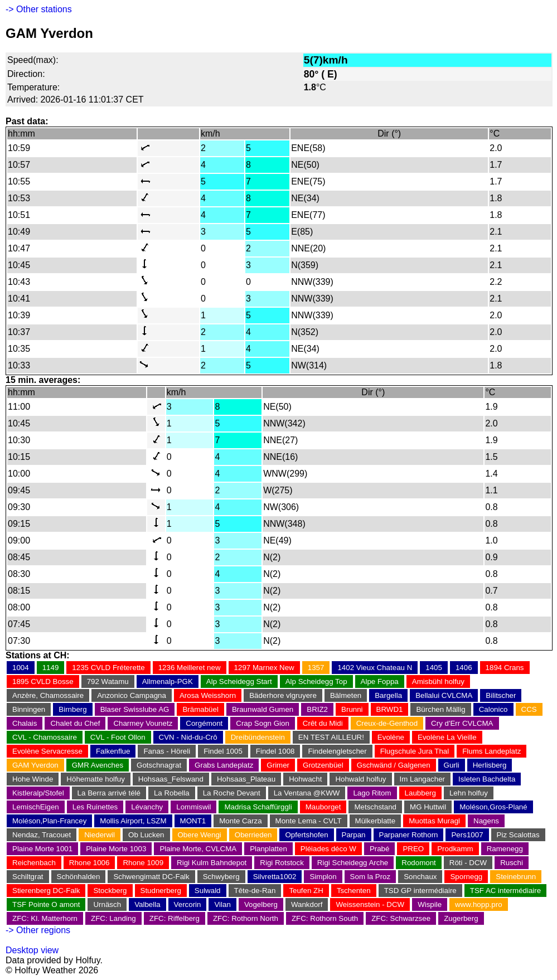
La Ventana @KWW (307, 793)
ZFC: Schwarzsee (401, 918)
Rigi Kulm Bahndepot (212, 863)
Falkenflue (113, 751)
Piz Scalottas (518, 835)
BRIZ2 (317, 709)
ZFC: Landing (113, 918)
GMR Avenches (98, 765)
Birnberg (72, 709)
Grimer (278, 765)
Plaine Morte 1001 (42, 849)
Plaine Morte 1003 (116, 849)
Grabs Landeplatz (224, 765)
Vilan (222, 904)
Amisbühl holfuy (438, 681)
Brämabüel (200, 709)
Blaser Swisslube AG (135, 709)
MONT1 (193, 821)
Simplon (323, 877)
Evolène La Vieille (447, 737)
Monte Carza (240, 821)
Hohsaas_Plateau (246, 779)
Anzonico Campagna (132, 695)
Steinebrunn (516, 877)
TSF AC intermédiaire (505, 891)
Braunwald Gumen (263, 709)
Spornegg (466, 877)
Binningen (29, 709)
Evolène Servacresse (47, 751)
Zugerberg (461, 918)
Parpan (354, 835)
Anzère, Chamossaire (48, 695)
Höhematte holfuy (95, 779)
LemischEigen (36, 807)
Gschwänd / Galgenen (394, 765)
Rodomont (419, 863)
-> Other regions (38, 930)
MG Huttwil (428, 807)
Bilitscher (501, 695)
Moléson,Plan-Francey (49, 821)
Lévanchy (147, 807)
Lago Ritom (372, 793)
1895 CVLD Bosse (43, 681)
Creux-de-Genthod (387, 723)
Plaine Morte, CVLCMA (198, 849)
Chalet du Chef (75, 723)
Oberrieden (253, 835)
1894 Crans (505, 668)
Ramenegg (505, 849)
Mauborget (323, 807)
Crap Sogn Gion (263, 723)
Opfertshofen (306, 835)
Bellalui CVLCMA (444, 695)
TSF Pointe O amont (46, 904)
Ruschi (512, 863)
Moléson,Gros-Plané (493, 807)
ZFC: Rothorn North (246, 918)
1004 (21, 668)
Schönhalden (79, 877)
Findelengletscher (337, 751)
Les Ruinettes (95, 807)
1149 (51, 668)
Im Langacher (423, 779)
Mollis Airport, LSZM (133, 821)
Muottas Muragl (434, 821)
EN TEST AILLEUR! (331, 737)
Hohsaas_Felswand (171, 779)
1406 (464, 668)
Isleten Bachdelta (487, 779)
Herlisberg (490, 765)
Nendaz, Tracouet (42, 835)
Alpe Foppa (380, 681)
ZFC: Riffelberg (175, 918)
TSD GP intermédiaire (420, 891)
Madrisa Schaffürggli (258, 807)
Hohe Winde (33, 779)
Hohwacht (305, 779)
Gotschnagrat (159, 765)
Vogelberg (261, 904)
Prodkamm (455, 849)
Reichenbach (34, 863)
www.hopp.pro (478, 904)
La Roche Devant (232, 793)
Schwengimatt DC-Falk (151, 877)
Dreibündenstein (258, 737)
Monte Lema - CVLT (309, 821)
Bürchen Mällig (440, 709)
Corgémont (204, 723)
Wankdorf (307, 904)
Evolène (391, 737)
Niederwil (100, 835)
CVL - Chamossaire (45, 737)
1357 (316, 668)
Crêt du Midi (323, 723)
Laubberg (420, 793)
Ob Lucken (146, 835)
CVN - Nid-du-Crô (188, 737)
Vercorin (188, 904)
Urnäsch (107, 904)
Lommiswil (193, 807)
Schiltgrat (28, 877)
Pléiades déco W (328, 849)
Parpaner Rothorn (409, 835)
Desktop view (32, 950)
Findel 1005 (223, 751)
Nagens (486, 821)
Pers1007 (467, 835)
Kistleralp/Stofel (38, 793)
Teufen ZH (306, 891)
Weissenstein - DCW (370, 904)
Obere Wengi (200, 835)
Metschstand (375, 807)
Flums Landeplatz (491, 751)
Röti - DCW (468, 863)
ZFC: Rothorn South (325, 918)
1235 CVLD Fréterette (108, 668)
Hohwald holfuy (360, 779)
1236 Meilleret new (190, 668)
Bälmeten (346, 695)
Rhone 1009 (143, 863)
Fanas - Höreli (167, 751)
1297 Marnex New (264, 668)
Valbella (147, 904)
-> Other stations (39, 9)
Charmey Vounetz (143, 723)
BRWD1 (390, 709)
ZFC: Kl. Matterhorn (45, 918)
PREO (413, 849)
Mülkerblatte (376, 821)
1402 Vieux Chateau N (375, 668)
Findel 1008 (275, 751)
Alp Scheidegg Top (316, 681)
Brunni (352, 709)
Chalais (25, 723)
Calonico (493, 709)
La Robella (172, 793)
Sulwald (208, 891)
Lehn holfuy (469, 793)
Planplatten (268, 849)
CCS (529, 709)
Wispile (430, 904)
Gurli (452, 765)
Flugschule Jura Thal (415, 751)
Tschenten (354, 891)
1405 (434, 668)
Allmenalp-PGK (168, 681)
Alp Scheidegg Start (239, 681)
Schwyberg (221, 877)
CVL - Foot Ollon (118, 737)
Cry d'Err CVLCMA (462, 723)
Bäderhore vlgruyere (283, 695)
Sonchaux (420, 877)
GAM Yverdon (35, 765)
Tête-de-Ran (255, 891)
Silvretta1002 (275, 877)
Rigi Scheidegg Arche (353, 863)
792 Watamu (108, 681)
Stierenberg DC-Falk (46, 891)
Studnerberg (161, 891)
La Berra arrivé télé (109, 793)
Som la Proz (370, 877)
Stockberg (110, 891)
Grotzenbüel (323, 765)
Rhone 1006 (89, 863)
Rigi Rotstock (282, 863)
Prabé (380, 849)
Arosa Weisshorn (208, 695)
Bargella (388, 695)
